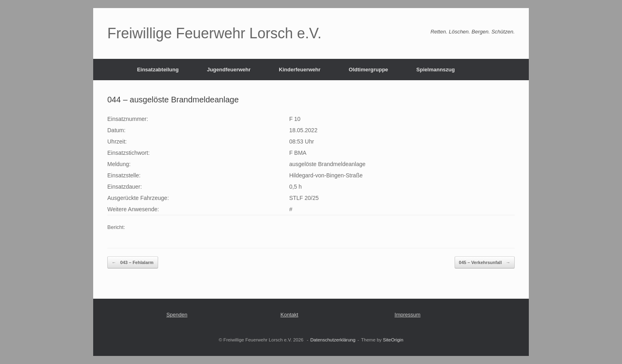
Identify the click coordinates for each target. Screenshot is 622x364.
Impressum (407, 315)
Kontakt (289, 315)
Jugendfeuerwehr (229, 70)
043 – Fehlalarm (133, 263)
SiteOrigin (393, 340)
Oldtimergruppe (369, 70)
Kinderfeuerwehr (300, 70)
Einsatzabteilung (158, 70)
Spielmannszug (435, 70)
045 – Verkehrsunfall (485, 263)
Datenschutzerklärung (333, 340)
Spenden (177, 315)
